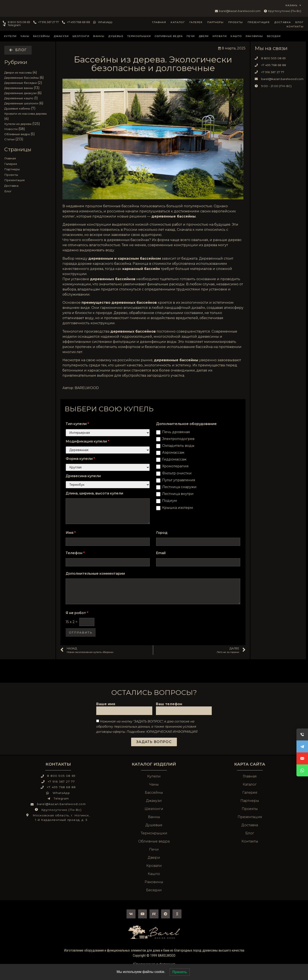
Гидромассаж (174, 459)
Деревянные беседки (21, 83)
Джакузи (61, 36)
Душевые (116, 36)
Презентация (259, 22)
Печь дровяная (176, 432)
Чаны (25, 36)
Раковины (254, 36)
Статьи (9, 139)
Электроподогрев (178, 439)
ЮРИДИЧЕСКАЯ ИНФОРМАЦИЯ (172, 732)
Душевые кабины (17, 108)
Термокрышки (139, 36)
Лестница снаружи (179, 487)
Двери (204, 36)
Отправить (81, 632)
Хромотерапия (175, 466)
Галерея (196, 22)
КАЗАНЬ (293, 5)
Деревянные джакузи (20, 93)
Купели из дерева (18, 124)
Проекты (236, 22)
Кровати (220, 36)
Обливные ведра (169, 36)
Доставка (282, 22)
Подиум (170, 501)
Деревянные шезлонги (21, 103)
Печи (191, 36)
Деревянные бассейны (21, 78)
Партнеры (215, 22)
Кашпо (236, 36)
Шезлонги (81, 36)
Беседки (274, 36)
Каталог (178, 22)
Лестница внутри (178, 494)
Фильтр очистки (177, 473)
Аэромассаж (173, 452)
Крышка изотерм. (178, 508)
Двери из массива (18, 73)
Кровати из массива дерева (25, 114)
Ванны (99, 36)
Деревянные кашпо (19, 98)
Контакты (295, 27)
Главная (159, 22)
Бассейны (41, 36)
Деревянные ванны (19, 88)
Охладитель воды (178, 446)
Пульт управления (179, 480)
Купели (10, 36)
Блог (299, 22)
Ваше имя (106, 704)
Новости (11, 129)
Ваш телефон (169, 704)
